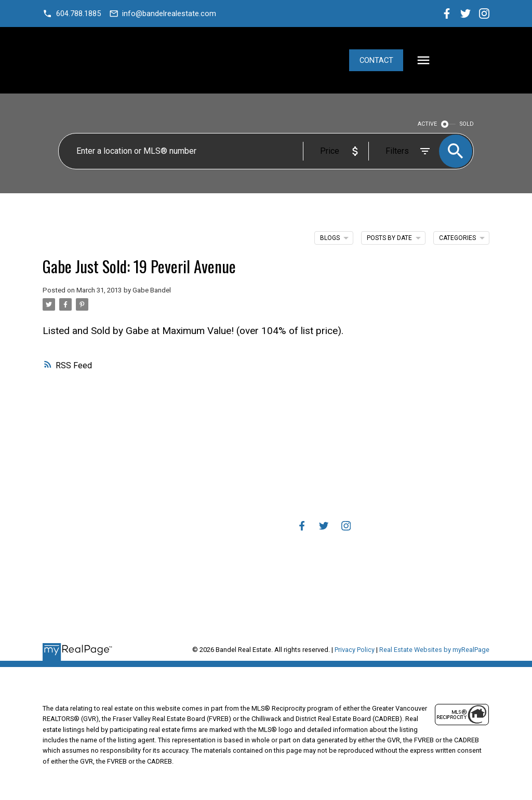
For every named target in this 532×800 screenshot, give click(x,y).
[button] (72, 14)
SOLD (467, 124)
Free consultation (208, 585)
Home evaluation (208, 572)
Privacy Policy (355, 650)
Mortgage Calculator (208, 493)
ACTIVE (427, 124)
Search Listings (208, 507)
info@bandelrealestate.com (170, 14)
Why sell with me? (208, 559)
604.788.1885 (78, 14)
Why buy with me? (208, 480)
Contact (435, 60)
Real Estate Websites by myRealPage (434, 650)
